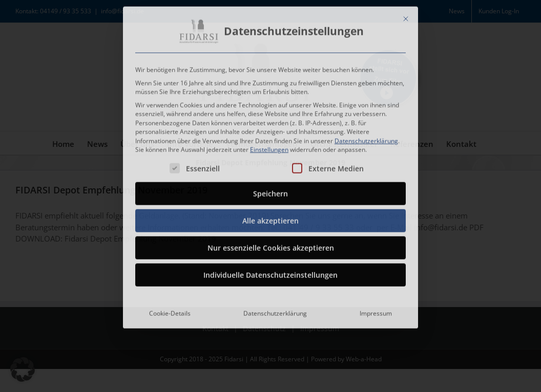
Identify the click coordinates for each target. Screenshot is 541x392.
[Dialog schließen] (406, 17)
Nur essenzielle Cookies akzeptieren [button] (271, 246)
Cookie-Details (170, 311)
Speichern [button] (270, 192)
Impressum (376, 311)
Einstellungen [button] (269, 148)
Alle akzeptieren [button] (270, 219)
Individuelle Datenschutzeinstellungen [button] (270, 273)
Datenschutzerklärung (366, 138)
